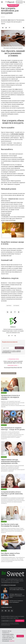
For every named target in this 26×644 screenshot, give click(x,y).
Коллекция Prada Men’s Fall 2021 (13, 368)
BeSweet (13, 327)
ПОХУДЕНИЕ (16, 306)
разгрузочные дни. (6, 98)
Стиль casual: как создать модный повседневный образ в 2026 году (13, 362)
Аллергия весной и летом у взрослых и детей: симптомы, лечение (12, 494)
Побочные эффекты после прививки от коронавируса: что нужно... (17, 596)
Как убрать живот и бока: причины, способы (10, 554)
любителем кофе (6, 215)
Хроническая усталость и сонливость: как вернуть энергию (10, 397)
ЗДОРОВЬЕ (9, 306)
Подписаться (19, 348)
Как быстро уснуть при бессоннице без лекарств (10, 525)
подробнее (12, 641)
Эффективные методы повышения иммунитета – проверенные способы (11, 461)
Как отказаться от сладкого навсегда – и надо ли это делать (13, 429)
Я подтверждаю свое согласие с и (11, 352)
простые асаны (5, 179)
